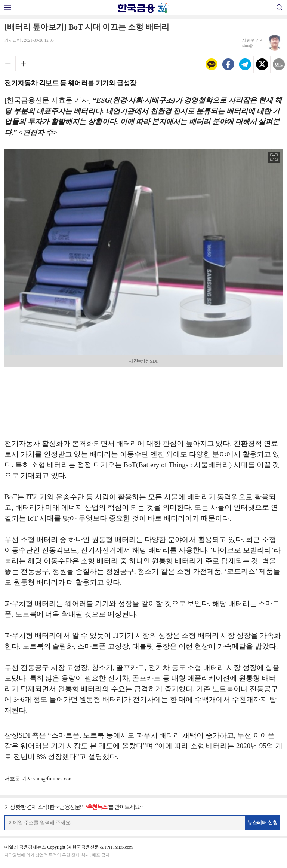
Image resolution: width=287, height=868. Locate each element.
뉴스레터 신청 (263, 823)
